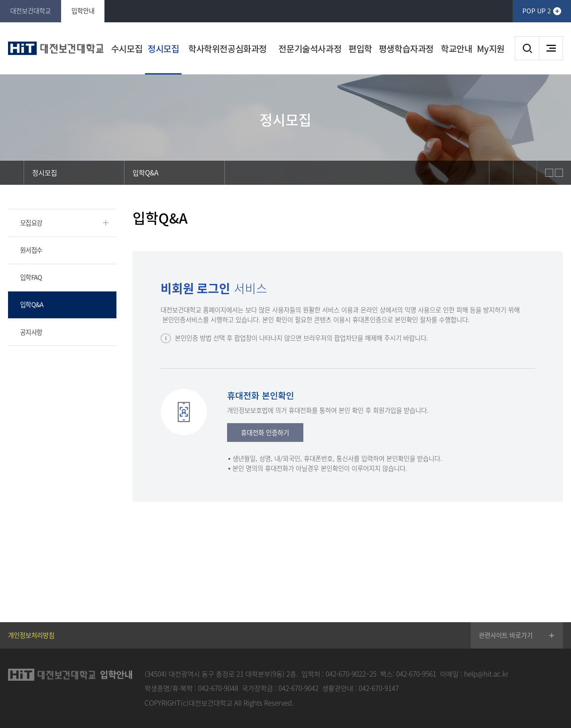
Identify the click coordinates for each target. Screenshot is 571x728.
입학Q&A (32, 304)
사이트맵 (551, 48)
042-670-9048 (218, 688)
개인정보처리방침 (31, 635)
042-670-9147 (379, 688)
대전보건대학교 (31, 11)
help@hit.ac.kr (486, 674)
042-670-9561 (416, 674)
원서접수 (31, 250)
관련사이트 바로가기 (506, 635)
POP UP (537, 11)
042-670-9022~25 (351, 674)
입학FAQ (31, 277)
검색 (527, 48)
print (525, 173)
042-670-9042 (298, 688)
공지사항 (31, 332)
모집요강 (31, 223)
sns (501, 173)
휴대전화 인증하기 (265, 433)
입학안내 (83, 11)
